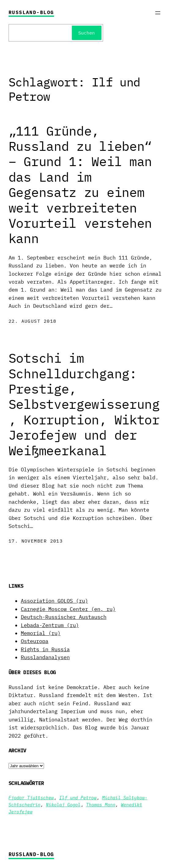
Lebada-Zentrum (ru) (50, 625)
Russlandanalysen (45, 657)
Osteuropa (35, 641)
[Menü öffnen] (158, 13)
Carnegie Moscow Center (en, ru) (68, 609)
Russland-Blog (31, 12)
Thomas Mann (101, 805)
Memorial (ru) (41, 633)
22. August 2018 (33, 321)
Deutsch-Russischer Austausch (64, 617)
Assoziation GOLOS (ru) (54, 601)
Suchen (87, 33)
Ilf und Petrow (78, 798)
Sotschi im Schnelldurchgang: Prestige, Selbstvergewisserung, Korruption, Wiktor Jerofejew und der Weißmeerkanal (84, 404)
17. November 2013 (36, 541)
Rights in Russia (45, 649)
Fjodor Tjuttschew (31, 798)
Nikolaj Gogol (63, 805)
